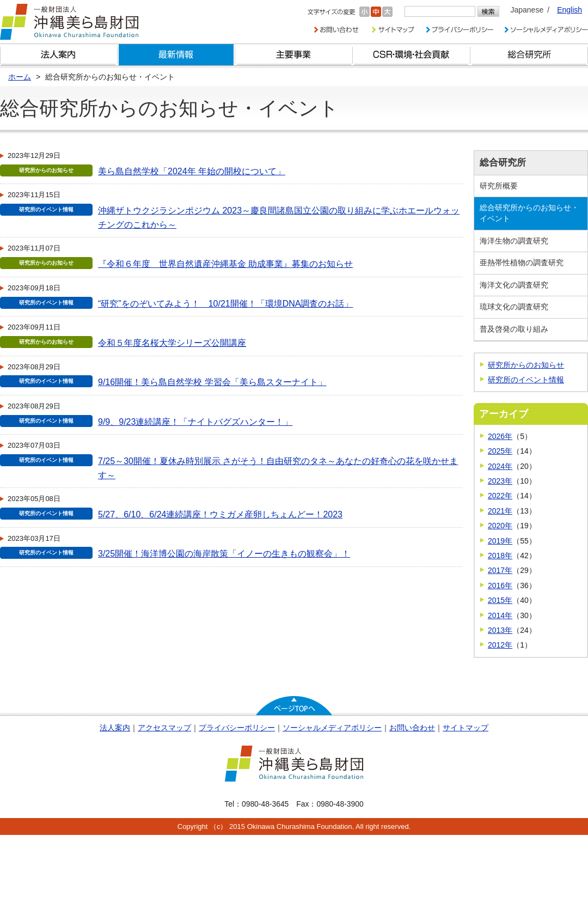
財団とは (59, 55)
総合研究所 (529, 55)
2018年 (500, 556)
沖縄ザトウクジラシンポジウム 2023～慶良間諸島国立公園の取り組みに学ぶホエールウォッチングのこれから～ (279, 218)
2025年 (500, 451)
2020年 (500, 526)
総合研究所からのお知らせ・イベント (529, 213)
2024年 (500, 466)
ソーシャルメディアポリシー (332, 728)
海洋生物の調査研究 (514, 241)
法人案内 (115, 728)
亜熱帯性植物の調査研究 (522, 263)
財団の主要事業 (294, 55)
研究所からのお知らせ (526, 365)
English (569, 10)
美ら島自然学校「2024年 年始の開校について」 (192, 171)
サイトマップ (465, 728)
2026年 (500, 436)
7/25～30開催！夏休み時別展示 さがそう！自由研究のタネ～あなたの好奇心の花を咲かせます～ (278, 468)
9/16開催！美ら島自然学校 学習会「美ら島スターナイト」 (212, 382)
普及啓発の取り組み (514, 329)
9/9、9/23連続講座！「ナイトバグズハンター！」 (195, 422)
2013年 (500, 630)
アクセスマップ (164, 728)
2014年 (500, 615)
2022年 (500, 496)
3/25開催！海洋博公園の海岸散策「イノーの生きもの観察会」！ (224, 554)
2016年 (500, 585)
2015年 (500, 600)
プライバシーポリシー (237, 728)
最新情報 (176, 55)
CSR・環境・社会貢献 (412, 55)
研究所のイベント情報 (526, 380)
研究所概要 (499, 186)
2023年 (500, 481)
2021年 (500, 511)
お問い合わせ (412, 728)
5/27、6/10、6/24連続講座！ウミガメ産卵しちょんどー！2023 (220, 514)
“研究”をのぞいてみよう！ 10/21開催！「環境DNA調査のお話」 (225, 304)
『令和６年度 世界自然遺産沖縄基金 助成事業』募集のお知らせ (225, 264)
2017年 (500, 570)
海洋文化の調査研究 (514, 285)
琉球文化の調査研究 (514, 307)
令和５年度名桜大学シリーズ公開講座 (172, 343)
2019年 (500, 541)
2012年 (500, 645)
